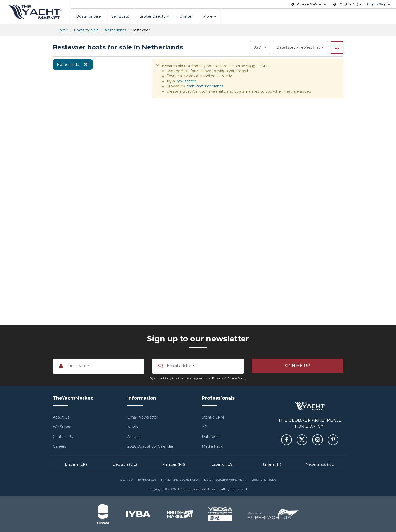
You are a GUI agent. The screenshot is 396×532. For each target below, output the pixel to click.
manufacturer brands (205, 86)
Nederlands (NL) (320, 464)
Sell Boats (120, 16)
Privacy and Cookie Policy (180, 480)
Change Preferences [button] (308, 4)
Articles (134, 437)
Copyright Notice (263, 480)
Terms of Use (147, 480)
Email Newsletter (143, 417)
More (210, 16)
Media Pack (212, 446)
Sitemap (126, 480)
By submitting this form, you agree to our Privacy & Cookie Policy (198, 378)
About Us (61, 417)
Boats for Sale (89, 16)
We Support (63, 427)
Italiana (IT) (271, 464)
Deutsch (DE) (125, 464)
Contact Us (63, 437)
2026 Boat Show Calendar (150, 446)
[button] (297, 366)
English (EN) (76, 464)
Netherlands (115, 30)
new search (186, 81)
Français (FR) (174, 464)
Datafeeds (211, 437)
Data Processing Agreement (225, 480)
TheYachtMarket (35, 12)
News (133, 427)
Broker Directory (154, 16)
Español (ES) (222, 464)
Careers (60, 446)
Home (62, 30)
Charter (186, 16)
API (205, 427)
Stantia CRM (213, 417)
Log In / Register (379, 4)
